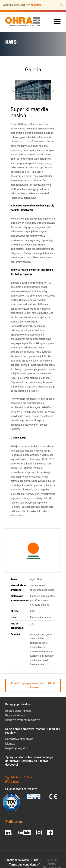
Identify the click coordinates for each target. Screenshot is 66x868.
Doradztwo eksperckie (19, 739)
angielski (36, 5)
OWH (37, 860)
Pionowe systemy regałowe (23, 720)
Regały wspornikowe (18, 711)
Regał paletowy (15, 715)
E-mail (12, 782)
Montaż (10, 744)
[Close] (61, 5)
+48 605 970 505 (19, 777)
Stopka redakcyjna (17, 860)
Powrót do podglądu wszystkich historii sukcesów (33, 685)
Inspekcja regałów (17, 748)
